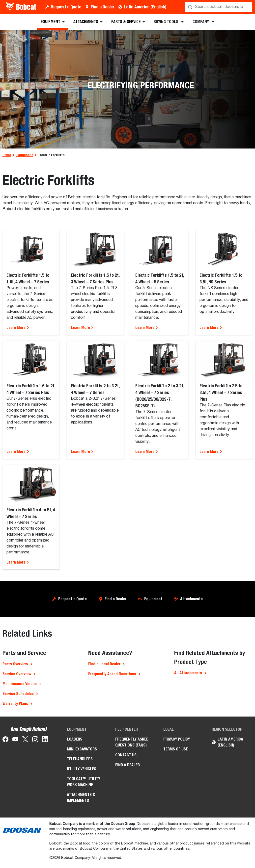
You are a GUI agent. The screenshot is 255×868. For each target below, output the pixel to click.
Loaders (75, 739)
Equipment (25, 155)
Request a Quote (66, 7)
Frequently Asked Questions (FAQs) (132, 742)
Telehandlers (80, 759)
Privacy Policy (177, 739)
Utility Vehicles (82, 769)
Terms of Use (176, 749)
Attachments (191, 599)
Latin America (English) (145, 7)
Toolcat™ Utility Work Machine (84, 782)
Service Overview (17, 674)
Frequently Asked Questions (112, 674)
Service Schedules (18, 694)
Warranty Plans (15, 704)
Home (7, 155)
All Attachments (188, 673)
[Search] (219, 7)
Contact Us (126, 755)
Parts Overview (15, 664)
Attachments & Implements (81, 798)
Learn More (18, 328)
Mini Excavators (82, 749)
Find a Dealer (103, 7)
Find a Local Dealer (104, 664)
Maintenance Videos (20, 684)
